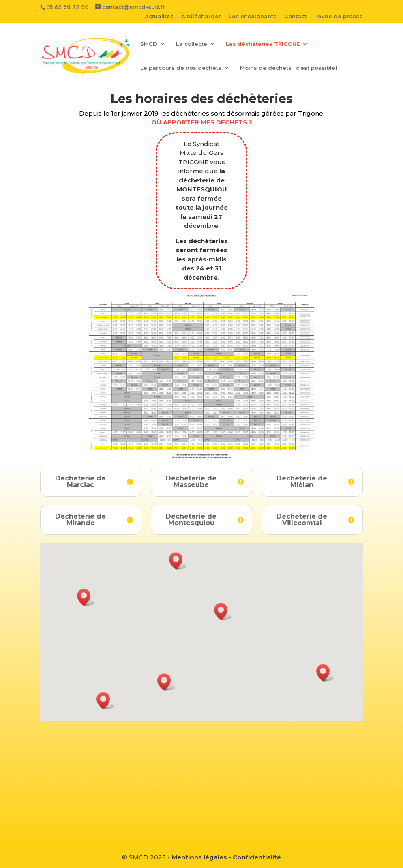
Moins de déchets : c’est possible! (288, 68)
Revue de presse (339, 17)
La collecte (192, 44)
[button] (86, 597)
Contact (295, 17)
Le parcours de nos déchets (181, 68)
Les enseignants (253, 17)
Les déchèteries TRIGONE (263, 44)
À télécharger (201, 17)
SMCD (149, 44)
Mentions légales (199, 857)
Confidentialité (257, 857)
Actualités (159, 17)
